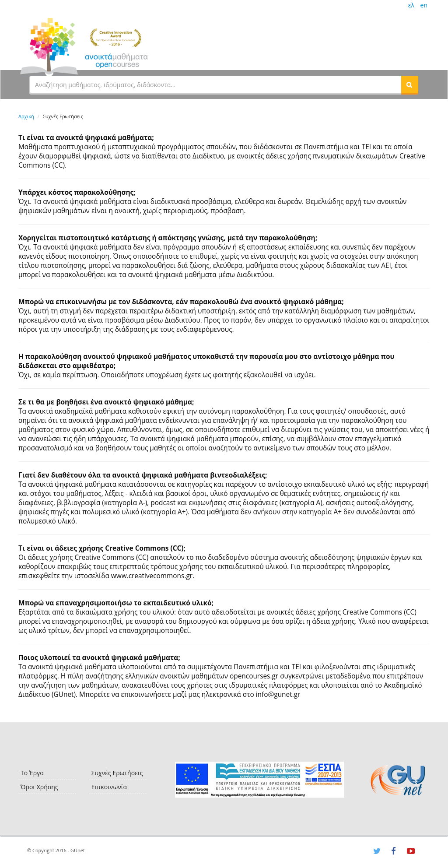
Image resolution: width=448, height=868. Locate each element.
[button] (409, 84)
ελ (411, 5)
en (424, 5)
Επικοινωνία (109, 787)
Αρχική (26, 116)
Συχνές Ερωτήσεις (117, 773)
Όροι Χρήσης (39, 787)
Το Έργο (32, 773)
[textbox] (215, 84)
